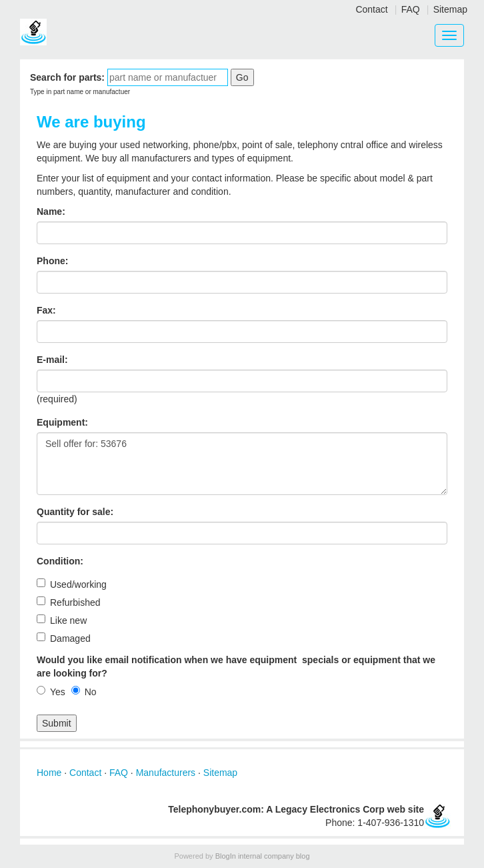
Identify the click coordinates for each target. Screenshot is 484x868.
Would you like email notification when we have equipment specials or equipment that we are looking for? (236, 667)
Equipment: (62, 422)
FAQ (411, 9)
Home (49, 773)
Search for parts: (67, 77)
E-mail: (52, 360)
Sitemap (450, 9)
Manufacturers (166, 773)
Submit (57, 723)
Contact (371, 9)
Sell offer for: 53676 (242, 464)
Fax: (46, 310)
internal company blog (274, 856)
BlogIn (226, 856)
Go (242, 77)
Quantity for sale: (75, 512)
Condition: (60, 561)
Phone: (52, 261)
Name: (51, 211)
